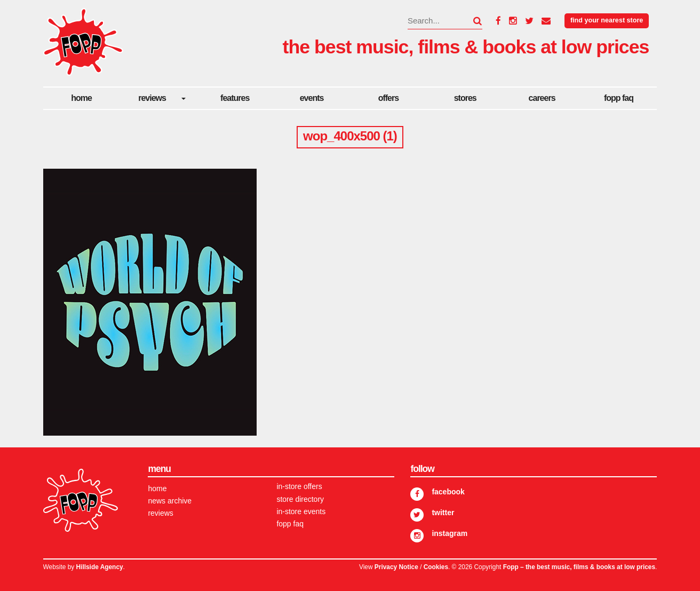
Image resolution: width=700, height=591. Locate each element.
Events (312, 98)
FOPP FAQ (619, 98)
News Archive (170, 501)
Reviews (152, 98)
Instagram (450, 533)
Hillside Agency (100, 567)
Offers (388, 98)
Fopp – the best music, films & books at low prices (579, 567)
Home (81, 98)
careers (542, 98)
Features (235, 98)
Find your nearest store (607, 20)
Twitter (443, 513)
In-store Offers (299, 486)
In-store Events (301, 511)
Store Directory (300, 499)
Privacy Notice (396, 567)
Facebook (448, 492)
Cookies (436, 567)
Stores (465, 98)
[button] (471, 21)
